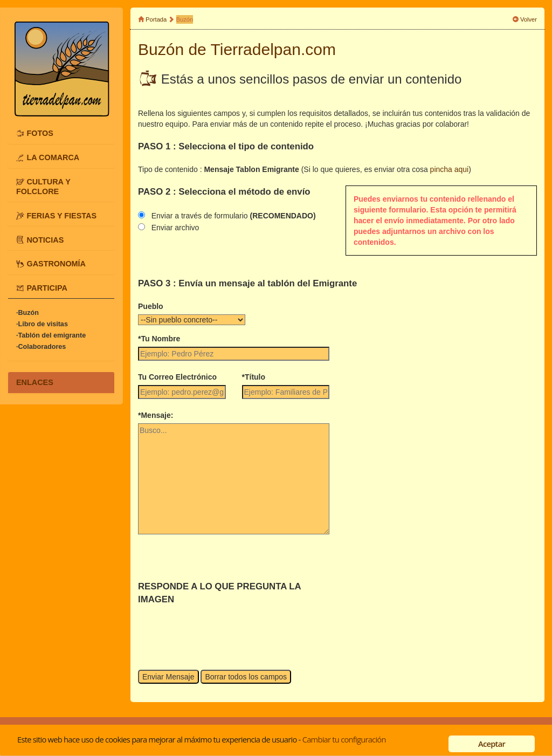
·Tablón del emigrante (51, 335)
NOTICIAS (45, 239)
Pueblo (151, 306)
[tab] (61, 133)
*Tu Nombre (159, 339)
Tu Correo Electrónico (177, 377)
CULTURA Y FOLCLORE (43, 187)
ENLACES (35, 382)
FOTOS (40, 133)
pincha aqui (450, 169)
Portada (156, 19)
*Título (254, 377)
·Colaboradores (41, 347)
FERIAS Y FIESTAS (61, 215)
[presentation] (220, 627)
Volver (529, 19)
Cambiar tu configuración (344, 739)
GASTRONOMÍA (56, 264)
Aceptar (492, 744)
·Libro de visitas (42, 324)
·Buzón (27, 313)
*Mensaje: (156, 415)
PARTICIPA (47, 288)
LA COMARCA (53, 157)
